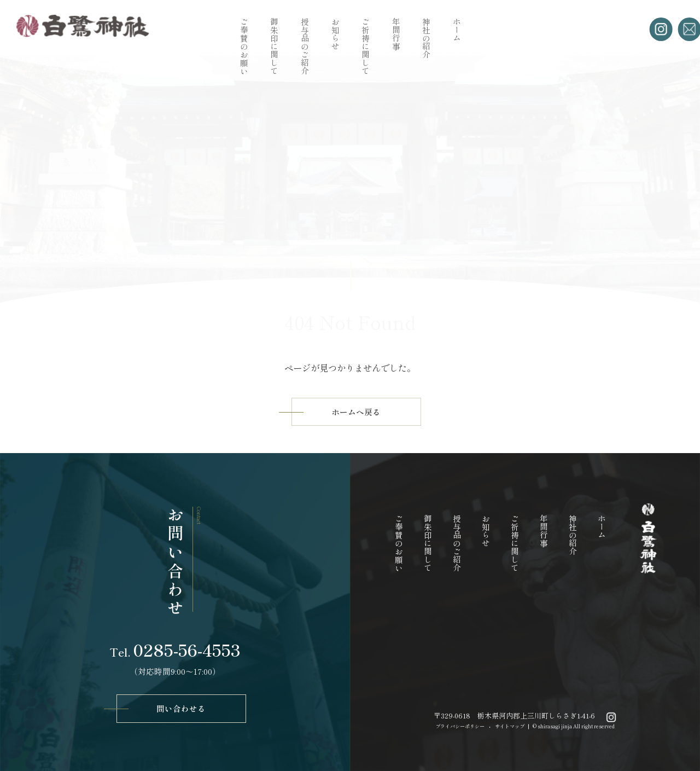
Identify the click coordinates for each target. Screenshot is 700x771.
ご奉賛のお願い (244, 46)
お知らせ (335, 34)
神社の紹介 (426, 38)
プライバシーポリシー (460, 726)
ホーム (456, 30)
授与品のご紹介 (304, 46)
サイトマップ (510, 726)
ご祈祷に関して (366, 46)
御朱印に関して (274, 46)
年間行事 (396, 34)
